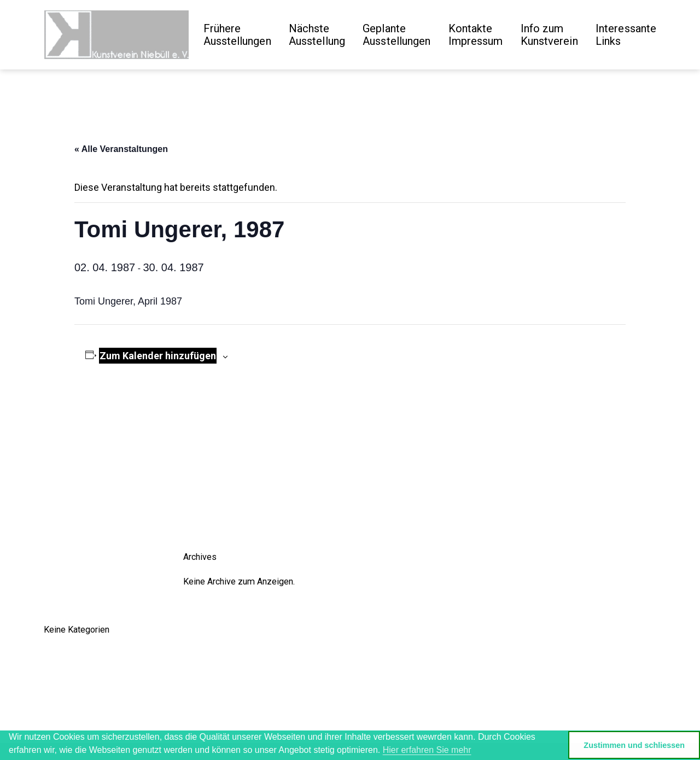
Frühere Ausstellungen (237, 35)
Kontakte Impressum (476, 35)
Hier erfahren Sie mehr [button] (427, 750)
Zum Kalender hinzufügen (158, 356)
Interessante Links (626, 35)
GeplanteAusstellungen (396, 35)
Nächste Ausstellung (317, 35)
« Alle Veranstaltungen (121, 149)
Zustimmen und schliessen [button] (634, 745)
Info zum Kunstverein (549, 35)
